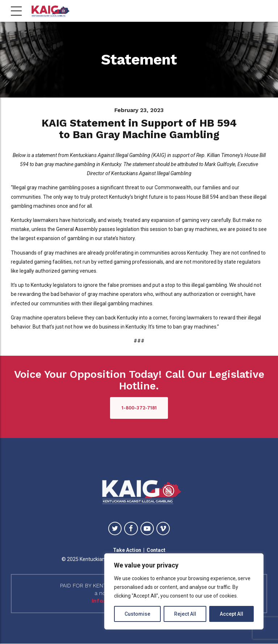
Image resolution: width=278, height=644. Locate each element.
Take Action (127, 550)
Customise (137, 614)
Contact (156, 550)
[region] (184, 591)
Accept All (231, 614)
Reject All (185, 614)
